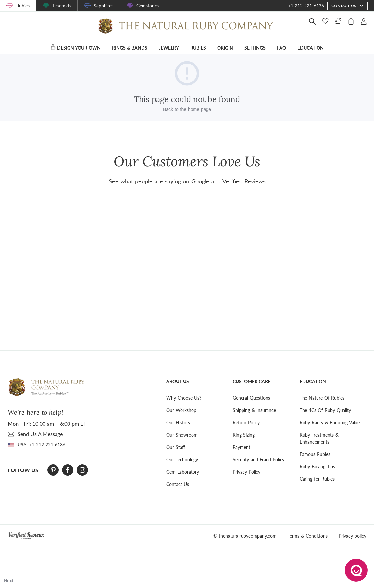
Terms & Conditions (308, 536)
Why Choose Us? (184, 398)
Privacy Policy (247, 472)
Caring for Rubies (317, 479)
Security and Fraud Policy (259, 460)
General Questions (251, 398)
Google (200, 181)
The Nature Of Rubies (322, 398)
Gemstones (148, 6)
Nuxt (9, 581)
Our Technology (182, 460)
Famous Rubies (315, 454)
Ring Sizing (244, 435)
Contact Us (178, 484)
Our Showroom (182, 435)
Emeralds (62, 6)
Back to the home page (187, 109)
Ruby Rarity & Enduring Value (330, 423)
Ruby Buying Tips (317, 466)
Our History (178, 423)
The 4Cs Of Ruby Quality (325, 410)
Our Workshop (181, 410)
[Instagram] (82, 470)
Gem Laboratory (183, 472)
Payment (242, 447)
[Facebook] (68, 470)
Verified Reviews (244, 181)
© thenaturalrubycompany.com (245, 536)
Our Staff (176, 447)
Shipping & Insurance (254, 410)
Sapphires (104, 6)
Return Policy (246, 423)
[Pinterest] (53, 470)
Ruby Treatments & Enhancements (319, 438)
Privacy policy (352, 536)
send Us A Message (40, 434)
